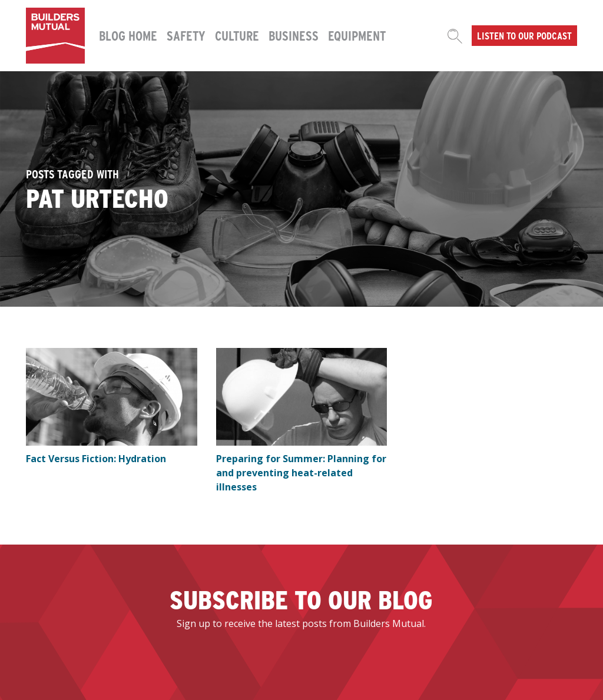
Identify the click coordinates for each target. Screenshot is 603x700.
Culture (237, 35)
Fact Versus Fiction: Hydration (96, 459)
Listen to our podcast (524, 35)
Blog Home (128, 35)
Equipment (357, 35)
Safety (186, 35)
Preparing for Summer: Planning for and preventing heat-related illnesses (301, 473)
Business (294, 35)
